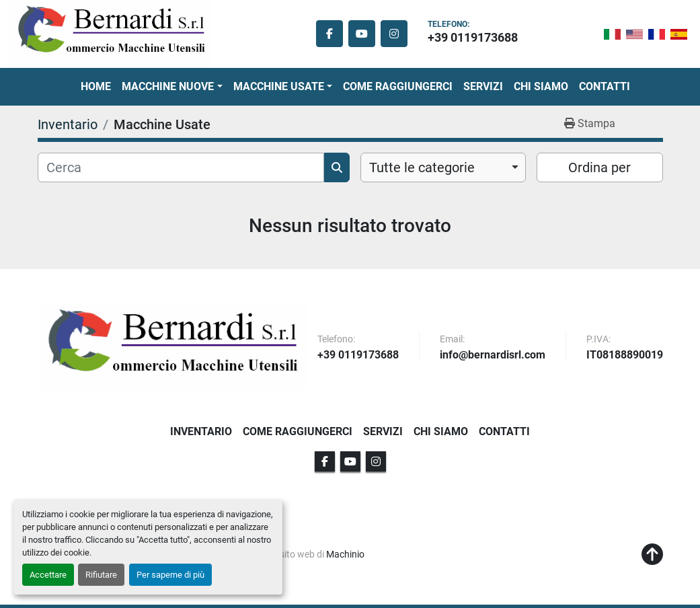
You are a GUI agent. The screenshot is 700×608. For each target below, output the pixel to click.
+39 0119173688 (473, 37)
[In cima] (652, 555)
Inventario (201, 431)
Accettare (48, 575)
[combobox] (443, 167)
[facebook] (329, 34)
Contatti (605, 86)
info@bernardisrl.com (493, 355)
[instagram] (394, 34)
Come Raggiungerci (398, 86)
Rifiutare (101, 575)
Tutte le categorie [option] (422, 167)
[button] (172, 87)
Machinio (345, 554)
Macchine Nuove (168, 86)
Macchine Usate (279, 86)
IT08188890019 (625, 355)
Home (96, 86)
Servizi (483, 86)
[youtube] (362, 34)
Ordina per (599, 167)
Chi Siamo (541, 86)
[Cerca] (181, 167)
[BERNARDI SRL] (172, 346)
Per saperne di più (170, 575)
